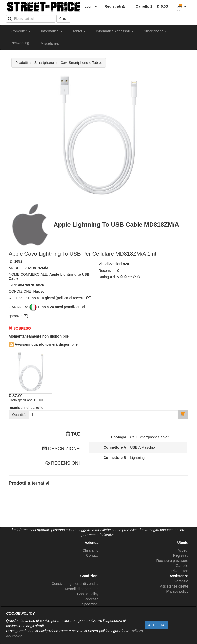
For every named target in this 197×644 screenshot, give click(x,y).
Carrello (182, 566)
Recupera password (172, 561)
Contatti (92, 555)
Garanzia (181, 581)
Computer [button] (21, 31)
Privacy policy (177, 591)
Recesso (92, 599)
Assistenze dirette (174, 586)
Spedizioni (90, 604)
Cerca (63, 19)
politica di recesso (71, 298)
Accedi (183, 550)
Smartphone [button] (155, 31)
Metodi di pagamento (82, 589)
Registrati (181, 555)
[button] (161, 6)
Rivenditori (180, 571)
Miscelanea (50, 43)
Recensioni (107, 271)
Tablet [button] (79, 31)
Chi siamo (91, 550)
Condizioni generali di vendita (75, 584)
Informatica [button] (51, 31)
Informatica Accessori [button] (115, 31)
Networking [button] (22, 43)
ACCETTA (156, 625)
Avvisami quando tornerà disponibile (43, 344)
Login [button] (91, 6)
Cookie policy (88, 594)
